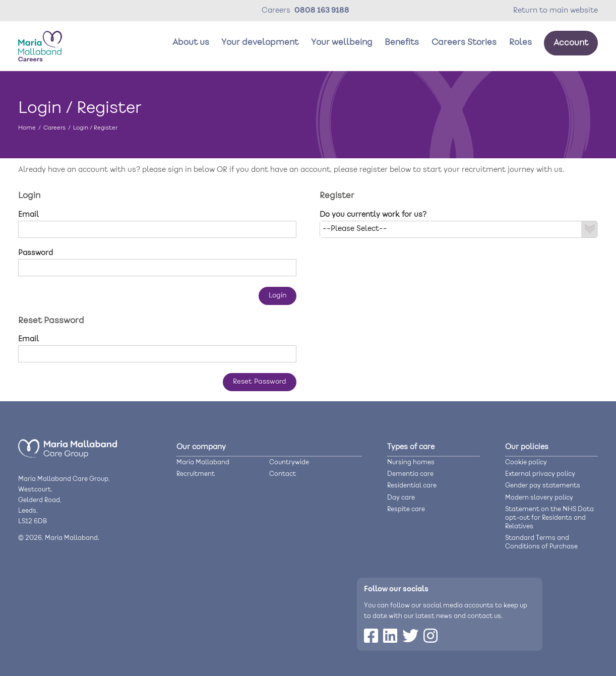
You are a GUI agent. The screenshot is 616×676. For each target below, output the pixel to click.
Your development (260, 43)
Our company (201, 447)
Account (571, 43)
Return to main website (556, 11)
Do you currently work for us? (373, 215)
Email (28, 215)
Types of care (411, 447)
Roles (520, 43)
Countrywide (289, 463)
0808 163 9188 (322, 11)
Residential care (412, 486)
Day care (401, 498)
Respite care (406, 509)
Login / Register (95, 128)
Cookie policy (526, 463)
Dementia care (410, 474)
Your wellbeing (342, 43)
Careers (54, 128)
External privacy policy (540, 474)
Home (27, 128)
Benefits (402, 43)
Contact (283, 474)
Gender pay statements (543, 486)
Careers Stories (464, 43)
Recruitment (196, 474)
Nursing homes (411, 463)
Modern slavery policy (539, 498)
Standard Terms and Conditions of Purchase (541, 542)
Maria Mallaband (203, 463)
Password (36, 253)
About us (191, 43)
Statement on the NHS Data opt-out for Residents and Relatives (549, 518)
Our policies (527, 447)
